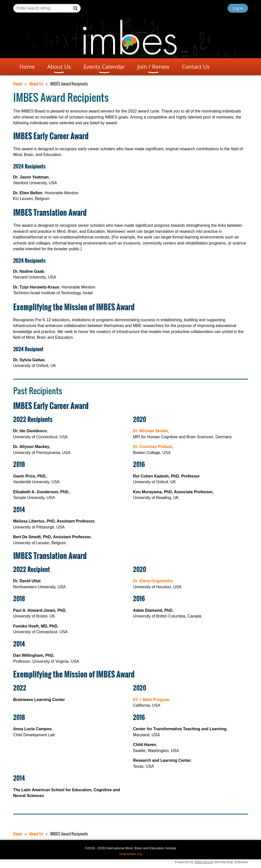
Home (18, 84)
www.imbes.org (130, 854)
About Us (36, 84)
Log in (238, 8)
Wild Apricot (204, 862)
